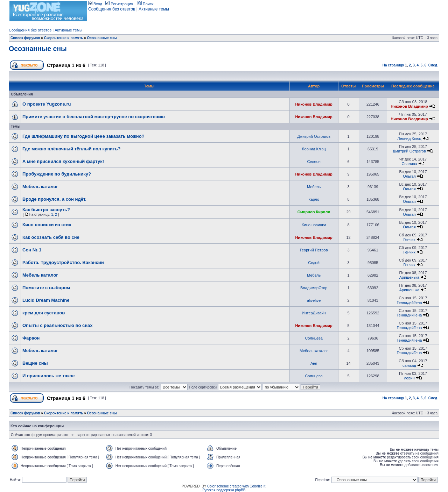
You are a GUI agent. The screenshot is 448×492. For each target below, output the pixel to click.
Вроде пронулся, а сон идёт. (54, 199)
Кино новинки (314, 225)
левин (409, 378)
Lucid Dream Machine (46, 300)
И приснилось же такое (49, 376)
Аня (314, 363)
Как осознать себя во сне (51, 237)
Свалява (409, 164)
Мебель (314, 187)
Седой (314, 263)
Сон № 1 (32, 250)
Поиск (146, 4)
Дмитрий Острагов (314, 136)
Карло (314, 199)
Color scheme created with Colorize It (236, 486)
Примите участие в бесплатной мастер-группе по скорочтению (94, 117)
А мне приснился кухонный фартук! (63, 161)
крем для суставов (44, 313)
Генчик (409, 240)
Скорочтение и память (64, 38)
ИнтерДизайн (314, 313)
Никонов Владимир (314, 104)
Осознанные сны (102, 38)
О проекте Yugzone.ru (47, 104)
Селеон (314, 162)
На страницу (393, 65)
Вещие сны (35, 363)
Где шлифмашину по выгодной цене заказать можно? (83, 136)
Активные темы (154, 9)
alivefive (314, 300)
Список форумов (25, 38)
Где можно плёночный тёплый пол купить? (71, 149)
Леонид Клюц (409, 138)
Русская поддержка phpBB (224, 490)
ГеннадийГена (409, 302)
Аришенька (409, 277)
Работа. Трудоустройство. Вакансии (63, 262)
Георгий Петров (314, 250)
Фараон (31, 338)
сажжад (409, 365)
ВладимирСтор (314, 288)
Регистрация (119, 4)
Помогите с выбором (46, 288)
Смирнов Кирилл (314, 212)
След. (433, 65)
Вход (95, 4)
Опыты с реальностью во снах (57, 325)
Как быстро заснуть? (46, 210)
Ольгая (409, 176)
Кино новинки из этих (47, 225)
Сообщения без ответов (112, 9)
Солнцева (314, 338)
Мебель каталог (40, 187)
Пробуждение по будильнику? (57, 174)
